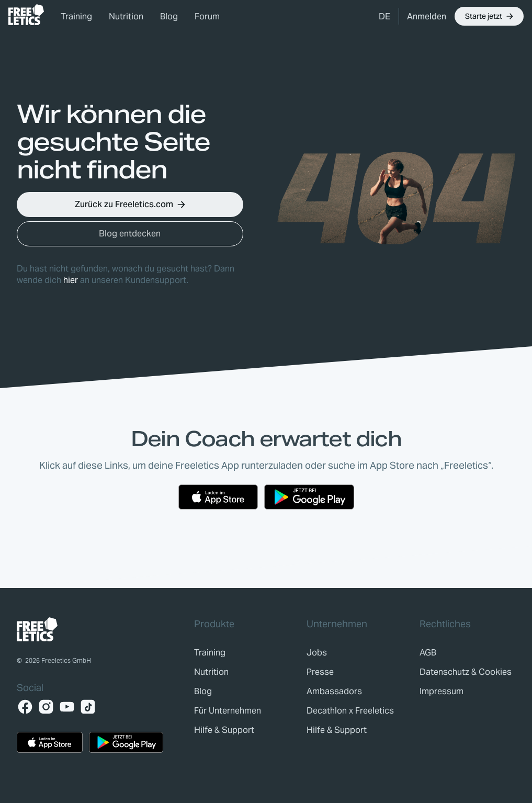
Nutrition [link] (126, 16)
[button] (384, 16)
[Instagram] (46, 707)
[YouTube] (67, 707)
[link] (26, 15)
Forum (207, 16)
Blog (169, 16)
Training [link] (76, 16)
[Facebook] (25, 707)
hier (71, 280)
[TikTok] (88, 707)
